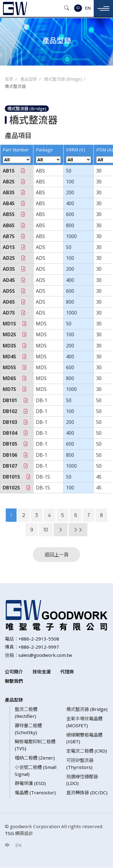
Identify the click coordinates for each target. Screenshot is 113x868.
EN (88, 8)
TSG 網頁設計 (19, 834)
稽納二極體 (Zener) (35, 758)
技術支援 (42, 672)
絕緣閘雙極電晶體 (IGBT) (84, 738)
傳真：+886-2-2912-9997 (32, 647)
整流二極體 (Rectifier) (26, 713)
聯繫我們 (14, 681)
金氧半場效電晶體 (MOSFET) (84, 722)
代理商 (67, 672)
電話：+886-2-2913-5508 (32, 639)
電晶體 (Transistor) (35, 793)
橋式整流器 (15, 86)
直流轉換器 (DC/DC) (87, 793)
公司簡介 (14, 672)
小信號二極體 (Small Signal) (36, 771)
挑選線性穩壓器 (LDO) (82, 780)
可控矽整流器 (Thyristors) (80, 764)
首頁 (9, 79)
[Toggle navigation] (103, 8)
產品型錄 (29, 79)
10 (46, 530)
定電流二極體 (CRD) (87, 751)
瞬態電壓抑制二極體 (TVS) (35, 745)
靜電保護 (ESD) (30, 783)
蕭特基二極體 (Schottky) (28, 729)
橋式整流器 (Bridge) (63, 79)
